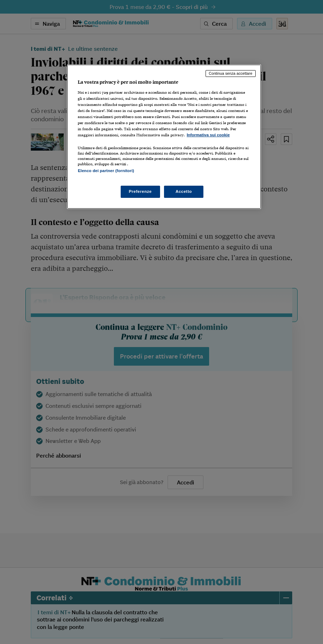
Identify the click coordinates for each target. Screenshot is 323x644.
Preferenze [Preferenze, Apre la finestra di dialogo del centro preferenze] (140, 191)
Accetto (184, 191)
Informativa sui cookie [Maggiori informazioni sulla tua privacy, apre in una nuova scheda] (208, 135)
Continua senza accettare (231, 73)
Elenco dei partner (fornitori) (106, 171)
